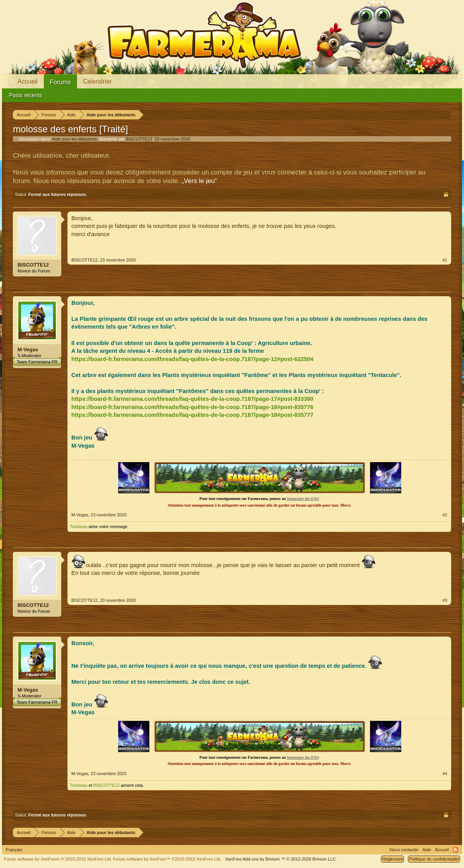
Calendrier (97, 81)
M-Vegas (28, 350)
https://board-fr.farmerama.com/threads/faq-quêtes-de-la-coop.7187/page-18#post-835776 (192, 407)
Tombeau (79, 526)
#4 (445, 774)
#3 (445, 600)
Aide (427, 850)
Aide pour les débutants (74, 139)
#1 (445, 260)
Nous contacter (404, 850)
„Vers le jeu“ (199, 181)
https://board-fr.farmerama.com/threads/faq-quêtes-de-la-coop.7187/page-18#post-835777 (192, 415)
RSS (455, 850)
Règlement (392, 859)
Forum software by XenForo (58, 859)
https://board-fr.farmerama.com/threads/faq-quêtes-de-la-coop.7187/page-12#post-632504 (192, 359)
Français (14, 850)
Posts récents (26, 95)
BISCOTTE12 (139, 139)
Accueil (28, 81)
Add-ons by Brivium (281, 859)
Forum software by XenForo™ (167, 859)
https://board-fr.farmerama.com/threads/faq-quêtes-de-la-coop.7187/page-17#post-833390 (192, 399)
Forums (60, 82)
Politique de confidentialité (434, 859)
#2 (445, 515)
